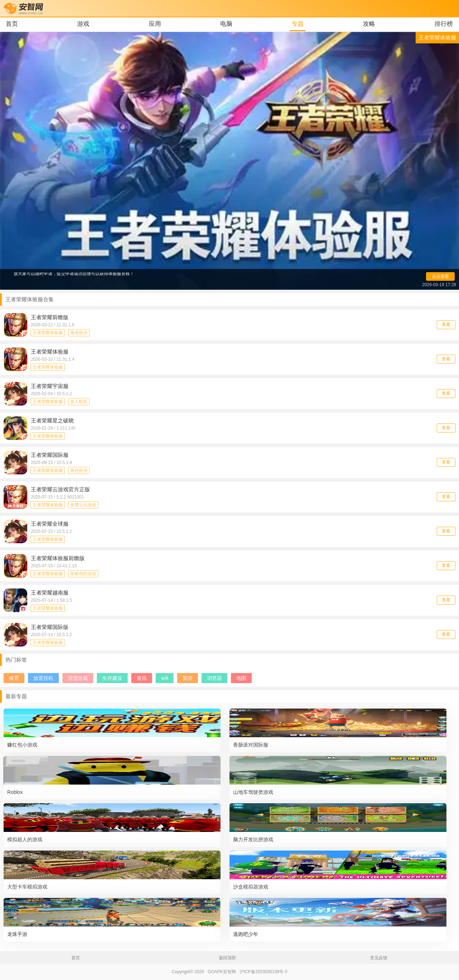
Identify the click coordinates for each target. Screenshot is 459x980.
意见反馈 (379, 958)
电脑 (226, 24)
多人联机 (79, 402)
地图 (241, 678)
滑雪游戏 (78, 678)
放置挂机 (43, 678)
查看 (446, 325)
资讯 (142, 678)
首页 (12, 24)
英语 (188, 678)
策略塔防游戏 (83, 574)
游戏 (83, 24)
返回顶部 (227, 958)
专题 (298, 24)
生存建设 (112, 678)
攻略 (369, 24)
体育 (14, 678)
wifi (165, 678)
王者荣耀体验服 (48, 333)
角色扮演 (79, 333)
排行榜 (444, 24)
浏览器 (214, 678)
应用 (155, 24)
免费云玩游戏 (83, 505)
